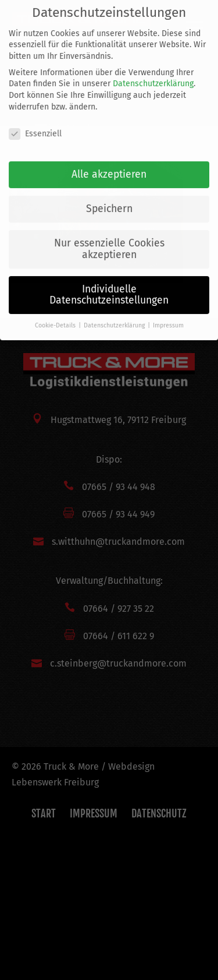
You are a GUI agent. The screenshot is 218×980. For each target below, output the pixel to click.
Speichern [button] (109, 199)
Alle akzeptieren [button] (109, 165)
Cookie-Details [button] (56, 315)
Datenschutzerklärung (153, 74)
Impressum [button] (168, 315)
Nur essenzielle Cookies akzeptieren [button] (109, 239)
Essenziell (35, 123)
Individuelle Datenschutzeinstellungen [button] (109, 285)
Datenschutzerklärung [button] (115, 315)
